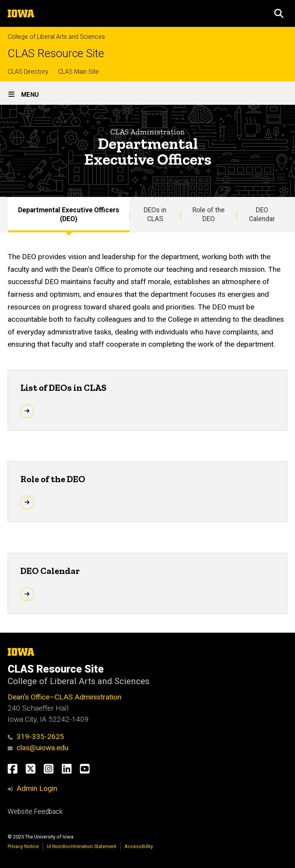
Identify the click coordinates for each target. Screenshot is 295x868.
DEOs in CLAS (155, 214)
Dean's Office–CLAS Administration (65, 697)
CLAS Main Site (78, 72)
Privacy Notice (23, 846)
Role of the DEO (209, 214)
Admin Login (37, 788)
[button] (279, 13)
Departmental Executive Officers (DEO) (69, 214)
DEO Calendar (262, 214)
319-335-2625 (36, 737)
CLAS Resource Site (56, 54)
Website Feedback (35, 812)
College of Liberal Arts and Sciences (56, 37)
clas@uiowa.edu (38, 748)
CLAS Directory (28, 72)
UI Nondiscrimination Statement (82, 846)
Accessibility (139, 846)
